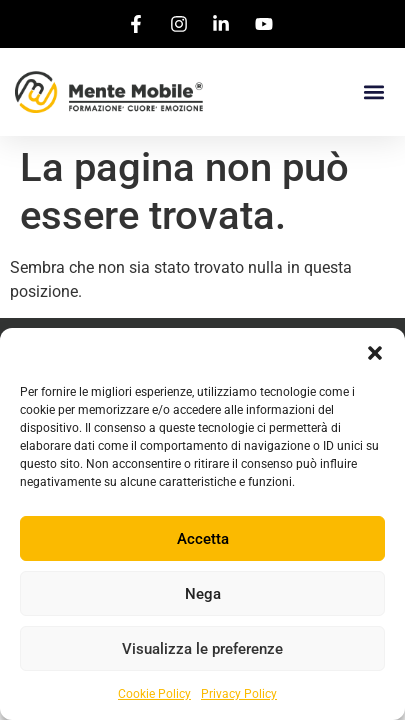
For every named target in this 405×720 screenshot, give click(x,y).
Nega (203, 594)
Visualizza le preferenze (202, 649)
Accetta (203, 539)
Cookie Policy (154, 694)
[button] (375, 353)
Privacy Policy (239, 694)
